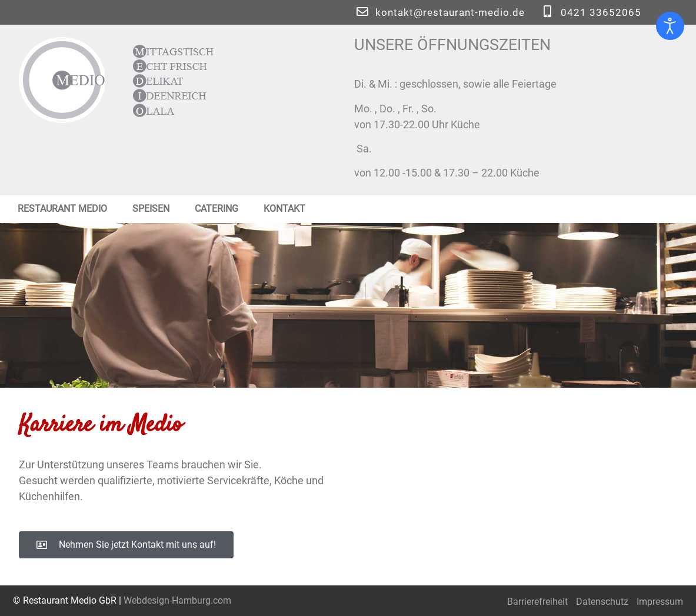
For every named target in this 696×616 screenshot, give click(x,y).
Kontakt (284, 209)
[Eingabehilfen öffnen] (670, 26)
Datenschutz (602, 602)
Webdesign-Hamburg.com (177, 600)
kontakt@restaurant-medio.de (450, 12)
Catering (217, 209)
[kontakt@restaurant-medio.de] (362, 12)
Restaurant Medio (62, 209)
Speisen (151, 209)
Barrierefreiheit (537, 602)
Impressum (660, 602)
